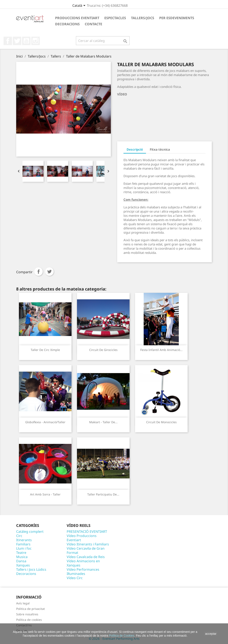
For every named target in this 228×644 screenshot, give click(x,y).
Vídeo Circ (75, 578)
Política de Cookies (122, 636)
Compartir (38, 272)
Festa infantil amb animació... (161, 350)
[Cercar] (103, 41)
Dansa (21, 561)
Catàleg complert (30, 532)
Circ (19, 536)
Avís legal (23, 603)
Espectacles (115, 18)
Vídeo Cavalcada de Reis (86, 557)
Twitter (17, 41)
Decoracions (67, 24)
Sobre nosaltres (27, 614)
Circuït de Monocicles (161, 422)
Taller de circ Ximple (45, 350)
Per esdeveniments (177, 18)
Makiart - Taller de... (103, 422)
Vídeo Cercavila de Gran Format (86, 550)
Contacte (93, 24)
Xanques (23, 565)
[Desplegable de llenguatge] (80, 6)
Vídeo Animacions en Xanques (83, 563)
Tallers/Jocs (143, 18)
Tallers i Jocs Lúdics (31, 569)
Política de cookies (29, 620)
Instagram (36, 41)
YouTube (26, 41)
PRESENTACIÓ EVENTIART (87, 532)
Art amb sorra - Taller (45, 494)
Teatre (21, 553)
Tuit (49, 272)
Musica (22, 557)
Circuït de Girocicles (103, 350)
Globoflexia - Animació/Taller (45, 422)
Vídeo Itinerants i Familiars (88, 544)
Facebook (8, 41)
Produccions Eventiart (77, 18)
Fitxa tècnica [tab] (160, 149)
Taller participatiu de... (103, 494)
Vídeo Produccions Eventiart (82, 538)
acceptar (211, 634)
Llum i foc (24, 548)
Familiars (23, 544)
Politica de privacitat (30, 609)
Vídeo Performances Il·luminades (83, 572)
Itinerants (24, 540)
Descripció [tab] (135, 149)
